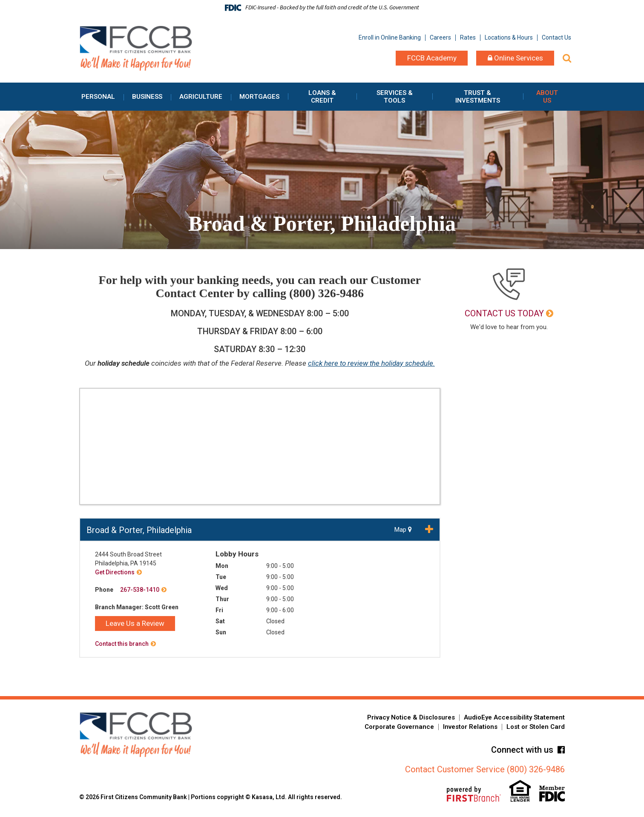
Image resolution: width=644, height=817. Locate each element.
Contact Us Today (504, 313)
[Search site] (567, 58)
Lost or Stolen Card (536, 727)
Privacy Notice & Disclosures (411, 717)
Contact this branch (122, 644)
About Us (547, 97)
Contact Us (556, 37)
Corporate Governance (399, 727)
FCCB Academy (432, 58)
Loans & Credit (322, 97)
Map (403, 530)
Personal (98, 97)
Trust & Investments (478, 97)
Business (147, 97)
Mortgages (259, 97)
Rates (468, 37)
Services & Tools (395, 97)
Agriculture (201, 97)
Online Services (515, 58)
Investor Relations (470, 727)
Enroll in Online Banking (390, 37)
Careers (440, 37)
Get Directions (115, 572)
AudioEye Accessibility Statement (514, 717)
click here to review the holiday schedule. (371, 363)
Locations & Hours (509, 37)
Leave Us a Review (135, 623)
